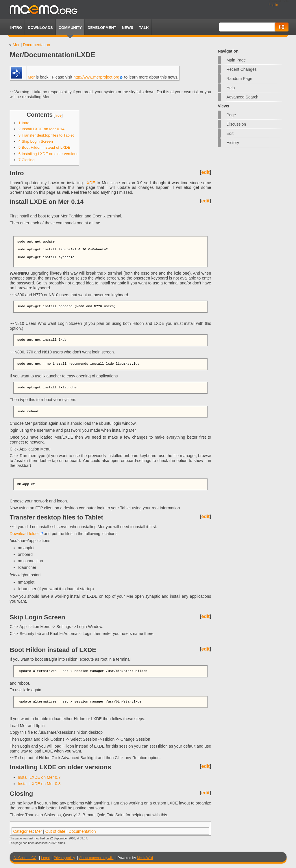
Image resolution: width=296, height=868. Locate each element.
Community (70, 28)
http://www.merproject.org (96, 77)
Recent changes (241, 69)
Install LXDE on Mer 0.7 (39, 777)
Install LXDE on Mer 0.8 (39, 784)
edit (206, 172)
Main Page (236, 60)
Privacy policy (64, 858)
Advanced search (242, 97)
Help (231, 88)
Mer (16, 45)
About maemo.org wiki (96, 858)
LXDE (90, 183)
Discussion (236, 124)
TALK (144, 28)
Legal (45, 858)
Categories (23, 831)
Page (231, 115)
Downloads (40, 28)
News (128, 28)
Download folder (24, 534)
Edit (230, 133)
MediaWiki (145, 858)
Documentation (36, 45)
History (233, 143)
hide (58, 116)
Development (102, 28)
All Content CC (25, 858)
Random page (239, 79)
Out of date (55, 831)
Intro (16, 28)
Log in (273, 5)
